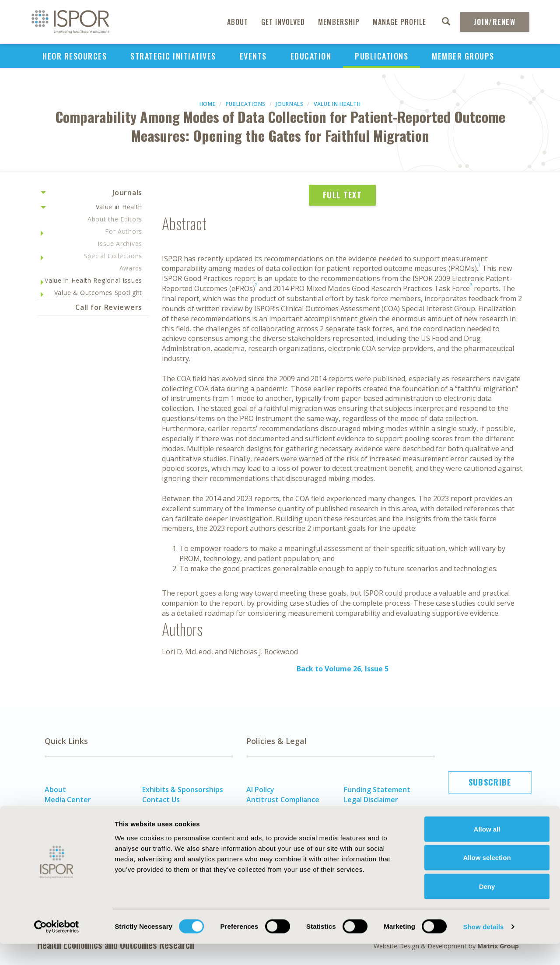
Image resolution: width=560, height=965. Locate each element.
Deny (487, 907)
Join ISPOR (490, 825)
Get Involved (283, 22)
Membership (339, 22)
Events (253, 56)
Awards (131, 268)
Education (311, 56)
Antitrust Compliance (283, 800)
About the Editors (115, 219)
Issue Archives (120, 244)
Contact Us (161, 800)
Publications (381, 56)
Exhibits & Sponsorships (183, 790)
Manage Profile (399, 22)
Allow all (487, 850)
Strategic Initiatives (173, 56)
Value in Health (337, 104)
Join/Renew (495, 22)
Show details (483, 948)
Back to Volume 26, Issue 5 (343, 669)
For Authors (124, 231)
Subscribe (490, 782)
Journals (290, 104)
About (238, 22)
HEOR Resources (75, 56)
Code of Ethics (271, 809)
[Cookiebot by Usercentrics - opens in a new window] (57, 948)
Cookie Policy (269, 819)
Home (208, 104)
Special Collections (113, 256)
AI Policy (260, 790)
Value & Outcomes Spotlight (98, 293)
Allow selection (487, 879)
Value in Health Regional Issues (93, 280)
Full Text (342, 195)
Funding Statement (377, 790)
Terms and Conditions (381, 819)
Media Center (68, 800)
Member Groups (463, 56)
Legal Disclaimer (371, 800)
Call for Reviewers (109, 307)
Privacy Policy (367, 809)
